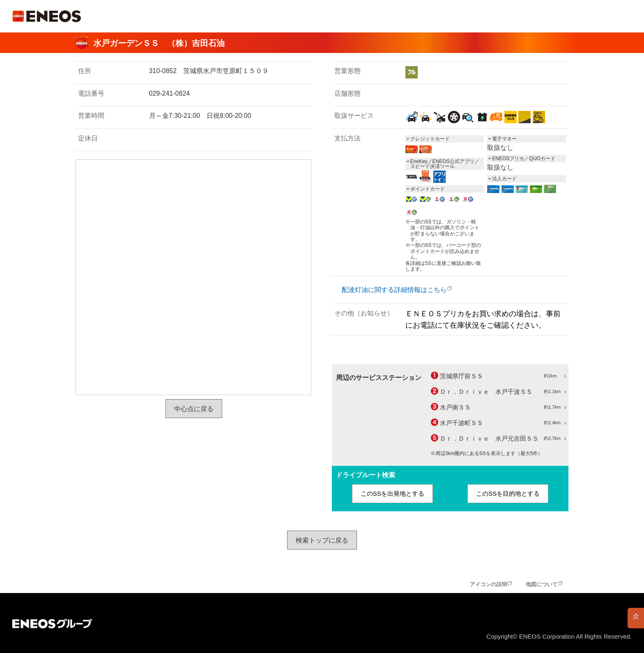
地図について (542, 584)
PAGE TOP (636, 618)
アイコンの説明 (489, 584)
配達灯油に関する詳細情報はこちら (394, 290)
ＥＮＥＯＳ (47, 16)
